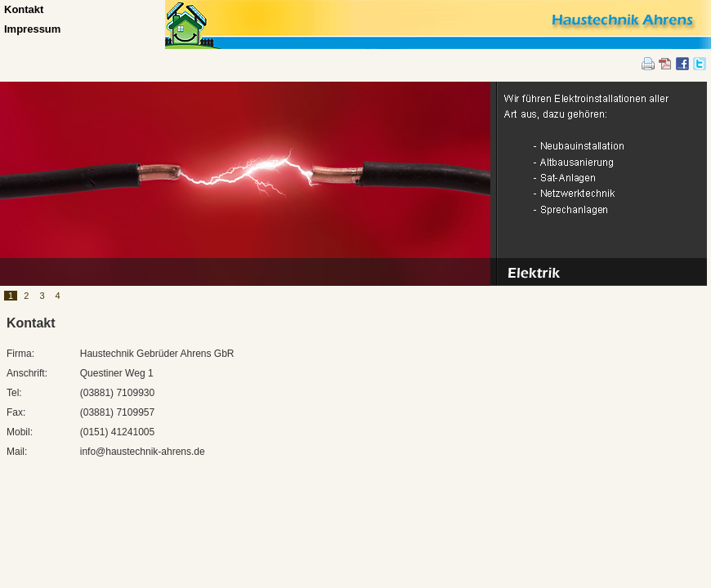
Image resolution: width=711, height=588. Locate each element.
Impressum (32, 29)
